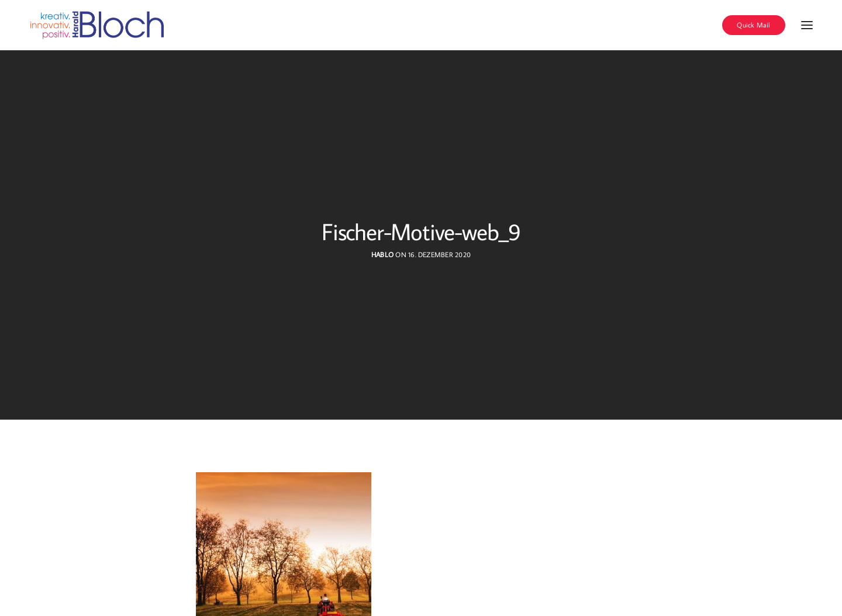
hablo (382, 255)
